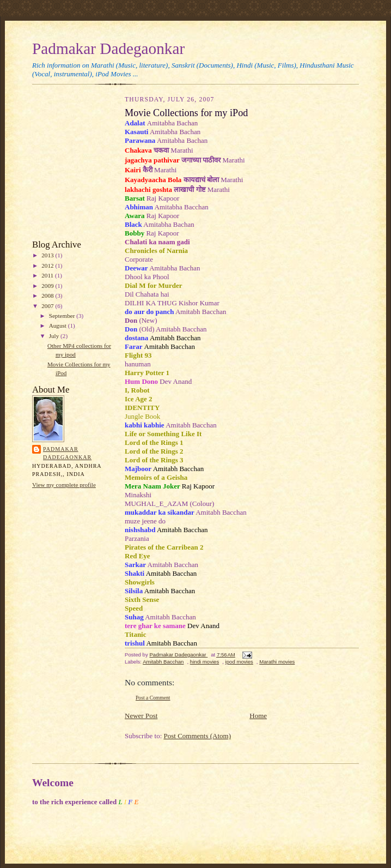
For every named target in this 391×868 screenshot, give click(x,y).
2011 (48, 275)
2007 (48, 306)
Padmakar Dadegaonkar (108, 49)
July (55, 336)
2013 (48, 255)
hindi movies (204, 662)
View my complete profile (64, 485)
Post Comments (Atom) (198, 736)
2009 (48, 286)
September (63, 316)
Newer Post (141, 716)
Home (258, 716)
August (59, 325)
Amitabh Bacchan (163, 662)
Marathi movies (277, 662)
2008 (48, 296)
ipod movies (239, 662)
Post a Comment (153, 698)
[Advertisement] (65, 165)
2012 (48, 266)
